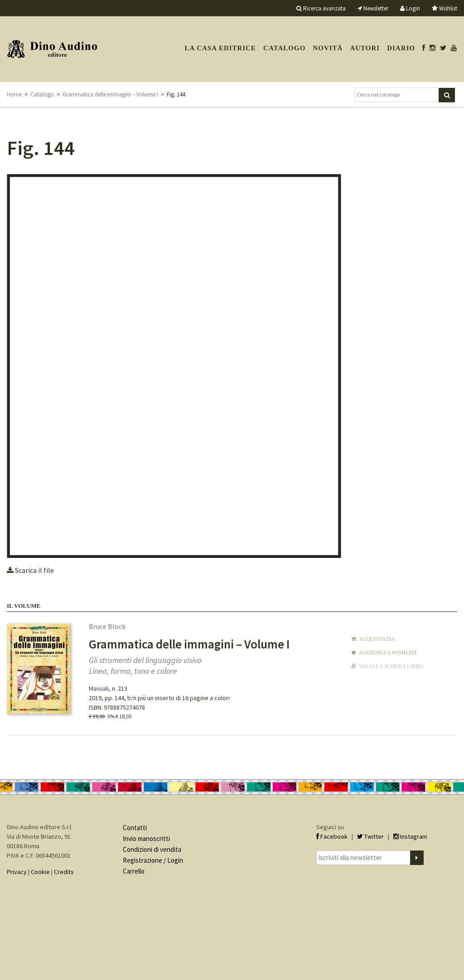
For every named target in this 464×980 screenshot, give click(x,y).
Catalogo (284, 48)
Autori (365, 48)
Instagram (410, 836)
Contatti (135, 828)
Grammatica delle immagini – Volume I (110, 94)
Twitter (370, 836)
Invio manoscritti (146, 838)
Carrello (134, 871)
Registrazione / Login (153, 860)
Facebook (332, 836)
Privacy (17, 872)
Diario (401, 48)
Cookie (40, 872)
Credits (64, 872)
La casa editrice (220, 48)
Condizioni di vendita (152, 849)
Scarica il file (30, 570)
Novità (328, 48)
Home (14, 94)
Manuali (99, 688)
